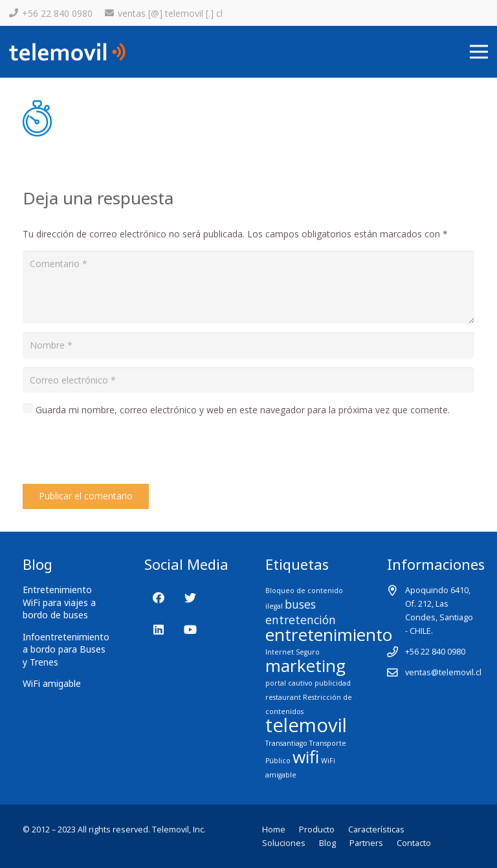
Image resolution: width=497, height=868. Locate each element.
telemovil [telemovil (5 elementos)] (306, 725)
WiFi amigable (52, 683)
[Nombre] (248, 345)
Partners (366, 843)
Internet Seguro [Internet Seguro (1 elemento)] (293, 652)
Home (274, 830)
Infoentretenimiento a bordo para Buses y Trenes (66, 649)
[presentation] (121, 452)
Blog (327, 843)
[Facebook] (159, 598)
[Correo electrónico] (248, 380)
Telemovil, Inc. (179, 830)
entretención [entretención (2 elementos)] (301, 620)
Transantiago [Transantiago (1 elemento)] (286, 743)
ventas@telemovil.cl (443, 672)
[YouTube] (190, 630)
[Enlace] (67, 52)
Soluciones (284, 843)
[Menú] (479, 52)
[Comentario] (248, 287)
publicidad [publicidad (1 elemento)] (333, 683)
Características (376, 830)
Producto (317, 830)
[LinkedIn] (159, 630)
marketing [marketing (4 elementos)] (305, 666)
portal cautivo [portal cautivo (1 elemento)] (289, 683)
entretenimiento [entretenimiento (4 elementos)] (329, 635)
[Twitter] (190, 598)
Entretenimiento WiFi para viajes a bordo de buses (59, 602)
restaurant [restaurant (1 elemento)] (283, 697)
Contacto (414, 843)
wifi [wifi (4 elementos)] (306, 757)
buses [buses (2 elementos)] (300, 604)
